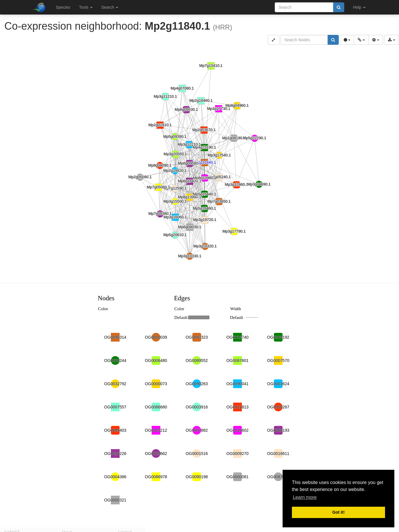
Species (63, 7)
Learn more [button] (305, 497)
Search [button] (110, 7)
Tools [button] (86, 7)
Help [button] (359, 7)
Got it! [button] (338, 512)
